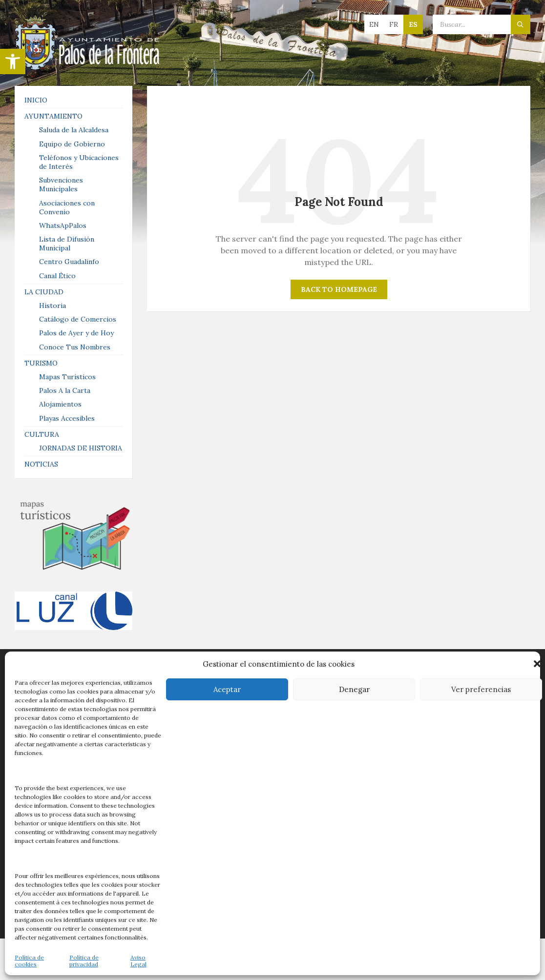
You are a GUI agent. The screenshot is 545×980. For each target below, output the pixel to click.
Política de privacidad (84, 961)
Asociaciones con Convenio (67, 207)
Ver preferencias (481, 689)
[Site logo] (88, 67)
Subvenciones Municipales (61, 184)
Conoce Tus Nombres (75, 347)
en (374, 24)
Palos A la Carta (65, 390)
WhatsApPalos (63, 225)
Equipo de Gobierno (72, 144)
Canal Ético (57, 276)
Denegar (354, 689)
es (413, 24)
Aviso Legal (138, 961)
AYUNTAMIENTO (53, 116)
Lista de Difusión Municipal (67, 244)
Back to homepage (339, 289)
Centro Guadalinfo (69, 262)
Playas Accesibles (67, 418)
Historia (52, 306)
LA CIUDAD (44, 292)
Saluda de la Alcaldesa (74, 130)
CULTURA (42, 434)
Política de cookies (29, 961)
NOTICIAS (41, 464)
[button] (13, 61)
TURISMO (41, 363)
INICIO (36, 100)
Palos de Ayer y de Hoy (76, 333)
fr (394, 24)
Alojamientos (60, 404)
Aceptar (227, 689)
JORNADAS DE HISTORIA (81, 448)
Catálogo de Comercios (78, 319)
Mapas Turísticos (67, 377)
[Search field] (482, 24)
